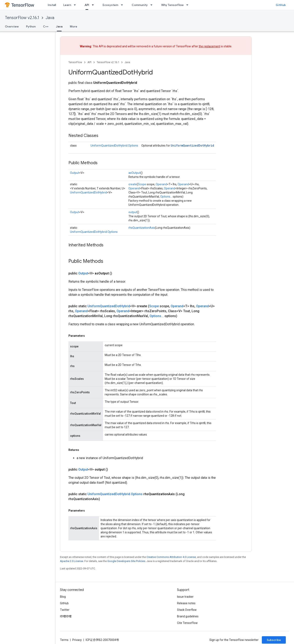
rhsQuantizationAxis (142, 228)
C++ (46, 26)
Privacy (77, 640)
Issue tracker (185, 597)
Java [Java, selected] (59, 26)
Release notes (186, 603)
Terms (64, 640)
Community (140, 5)
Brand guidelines (188, 616)
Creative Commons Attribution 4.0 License (171, 557)
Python (31, 26)
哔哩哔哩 (66, 616)
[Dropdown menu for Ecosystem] (123, 5)
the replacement (209, 46)
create (133, 184)
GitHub (281, 5)
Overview (12, 26)
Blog (63, 597)
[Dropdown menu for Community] (153, 5)
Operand (161, 184)
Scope (142, 184)
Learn (67, 5)
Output (75, 173)
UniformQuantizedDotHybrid (192, 145)
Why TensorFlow (172, 5)
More (74, 26)
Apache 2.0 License (72, 561)
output (133, 212)
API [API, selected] (87, 5)
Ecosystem (110, 5)
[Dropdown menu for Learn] (76, 5)
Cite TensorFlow (187, 623)
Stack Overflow (187, 610)
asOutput (135, 173)
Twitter (65, 610)
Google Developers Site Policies (126, 561)
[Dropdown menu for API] (94, 5)
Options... (166, 197)
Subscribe (274, 640)
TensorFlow (75, 62)
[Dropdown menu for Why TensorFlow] (188, 5)
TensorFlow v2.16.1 (22, 18)
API (89, 62)
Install (52, 5)
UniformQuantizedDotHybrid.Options (114, 146)
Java (50, 18)
